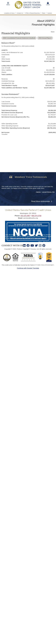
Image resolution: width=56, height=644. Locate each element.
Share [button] (53, 32)
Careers (50, 13)
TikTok (44, 245)
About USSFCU (46, 21)
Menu (8, 4)
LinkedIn (24, 245)
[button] (8, 4)
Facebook (28, 245)
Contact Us (20, 13)
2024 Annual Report (45, 38)
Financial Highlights (43, 24)
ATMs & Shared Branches (32, 13)
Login (48, 4)
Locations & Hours (9, 13)
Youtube (32, 245)
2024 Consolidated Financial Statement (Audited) (19, 38)
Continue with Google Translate (28, 268)
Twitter (36, 245)
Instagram (40, 245)
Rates (44, 13)
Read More (41, 201)
